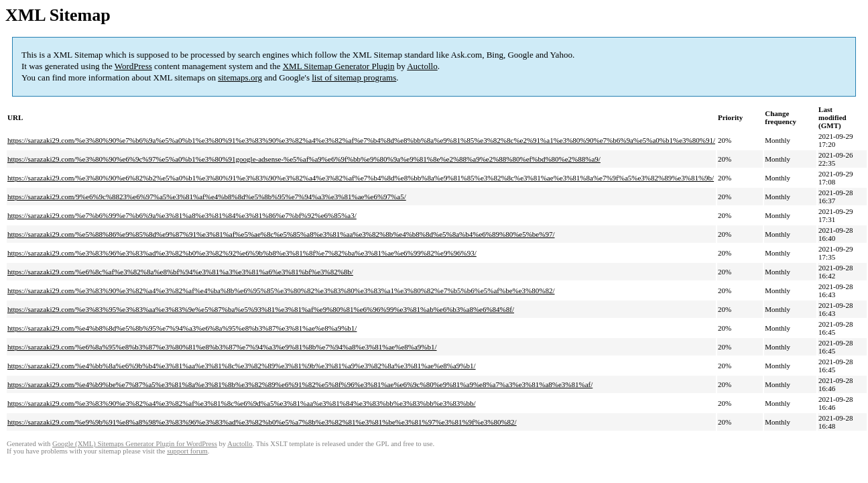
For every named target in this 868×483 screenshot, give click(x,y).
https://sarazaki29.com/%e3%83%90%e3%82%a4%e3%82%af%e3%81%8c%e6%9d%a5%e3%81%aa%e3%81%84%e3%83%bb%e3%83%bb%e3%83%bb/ (242, 403)
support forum (187, 451)
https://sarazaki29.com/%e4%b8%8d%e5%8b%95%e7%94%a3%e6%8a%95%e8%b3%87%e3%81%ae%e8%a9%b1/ (182, 328)
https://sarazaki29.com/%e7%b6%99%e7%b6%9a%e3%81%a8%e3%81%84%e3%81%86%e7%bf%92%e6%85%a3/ (182, 215)
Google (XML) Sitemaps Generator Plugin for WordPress (135, 444)
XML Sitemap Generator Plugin (339, 66)
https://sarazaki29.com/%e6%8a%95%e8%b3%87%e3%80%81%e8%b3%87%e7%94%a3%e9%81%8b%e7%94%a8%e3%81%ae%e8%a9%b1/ (222, 347)
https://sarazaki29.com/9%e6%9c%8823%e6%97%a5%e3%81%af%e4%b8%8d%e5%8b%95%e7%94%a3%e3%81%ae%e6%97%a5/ (207, 197)
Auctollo (422, 66)
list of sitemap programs (354, 77)
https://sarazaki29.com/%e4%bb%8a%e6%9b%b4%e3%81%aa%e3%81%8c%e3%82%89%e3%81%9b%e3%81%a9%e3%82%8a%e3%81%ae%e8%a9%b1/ (242, 366)
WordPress (133, 66)
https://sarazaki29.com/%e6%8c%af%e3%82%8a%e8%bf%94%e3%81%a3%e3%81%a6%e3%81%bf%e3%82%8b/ (180, 272)
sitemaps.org (240, 77)
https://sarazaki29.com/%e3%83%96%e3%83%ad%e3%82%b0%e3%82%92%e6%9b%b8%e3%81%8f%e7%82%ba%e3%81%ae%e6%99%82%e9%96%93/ (242, 253)
